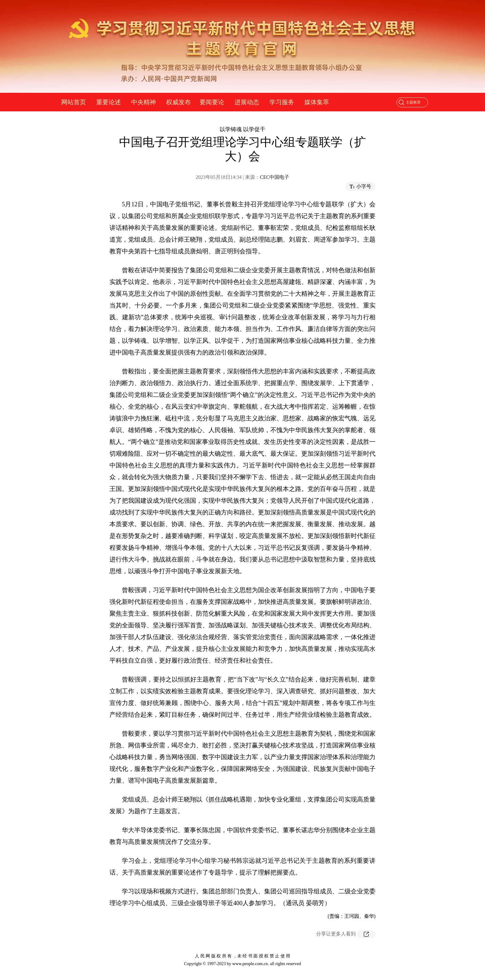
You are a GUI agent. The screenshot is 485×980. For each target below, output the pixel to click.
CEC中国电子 (275, 177)
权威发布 (178, 102)
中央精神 (144, 102)
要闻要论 (212, 102)
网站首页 (74, 102)
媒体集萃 (317, 102)
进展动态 (247, 102)
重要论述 (109, 102)
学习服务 (282, 102)
